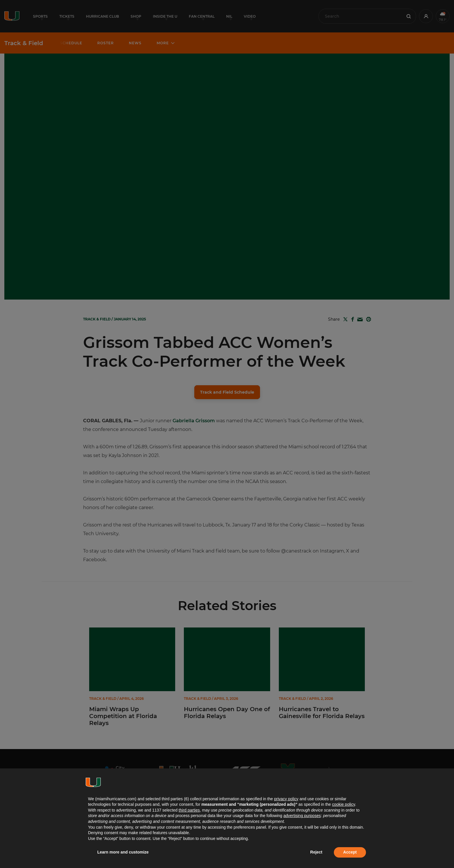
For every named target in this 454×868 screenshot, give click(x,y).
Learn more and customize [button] (123, 852)
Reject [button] (316, 852)
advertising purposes (302, 816)
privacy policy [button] (286, 799)
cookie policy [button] (344, 804)
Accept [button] (350, 852)
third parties (189, 810)
